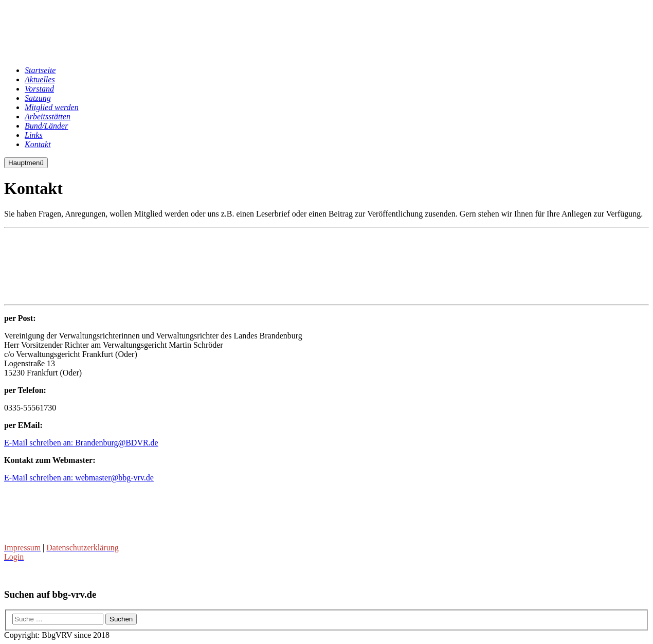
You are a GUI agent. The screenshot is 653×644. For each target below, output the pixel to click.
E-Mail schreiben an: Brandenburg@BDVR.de (81, 443)
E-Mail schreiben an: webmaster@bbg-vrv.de (79, 478)
